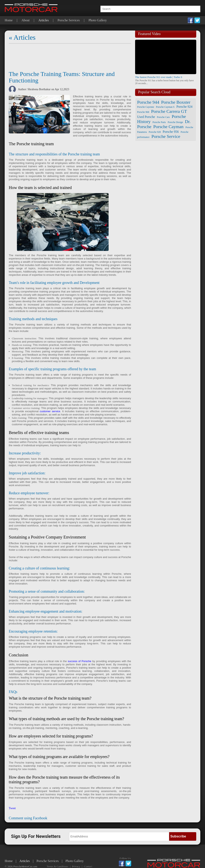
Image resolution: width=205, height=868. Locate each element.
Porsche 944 (148, 102)
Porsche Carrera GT (169, 111)
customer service (50, 411)
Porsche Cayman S (165, 107)
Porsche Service (166, 136)
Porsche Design (175, 122)
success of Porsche (80, 661)
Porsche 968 (143, 112)
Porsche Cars (163, 117)
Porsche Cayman (168, 127)
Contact (88, 866)
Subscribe (178, 836)
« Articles (22, 37)
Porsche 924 (185, 107)
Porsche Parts (159, 122)
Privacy (76, 866)
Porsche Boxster (176, 102)
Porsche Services (69, 20)
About (25, 20)
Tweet (12, 808)
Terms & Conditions (57, 866)
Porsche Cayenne (146, 107)
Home (9, 20)
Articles (44, 20)
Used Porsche (146, 117)
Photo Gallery (98, 20)
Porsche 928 (155, 132)
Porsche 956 (171, 132)
